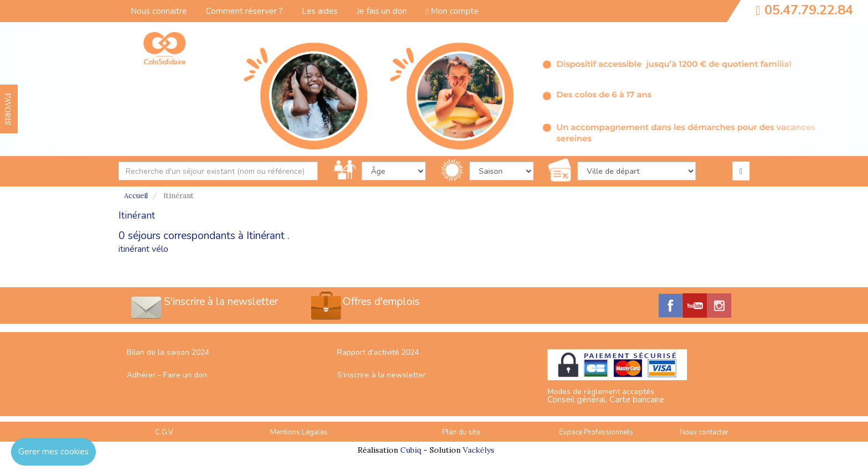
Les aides (320, 11)
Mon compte (452, 11)
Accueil (136, 196)
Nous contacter (704, 432)
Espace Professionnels (596, 432)
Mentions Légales (299, 432)
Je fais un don (382, 11)
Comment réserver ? (244, 11)
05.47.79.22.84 (809, 10)
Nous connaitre (159, 11)
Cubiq (411, 450)
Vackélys (479, 450)
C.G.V (164, 432)
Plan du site (461, 432)
